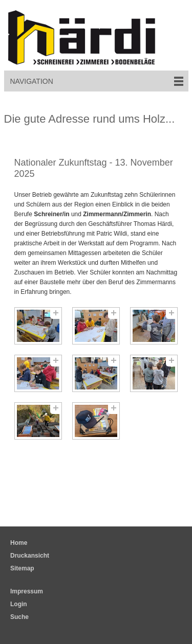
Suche (19, 617)
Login (19, 604)
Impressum (27, 591)
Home (19, 543)
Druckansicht (30, 556)
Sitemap (22, 568)
